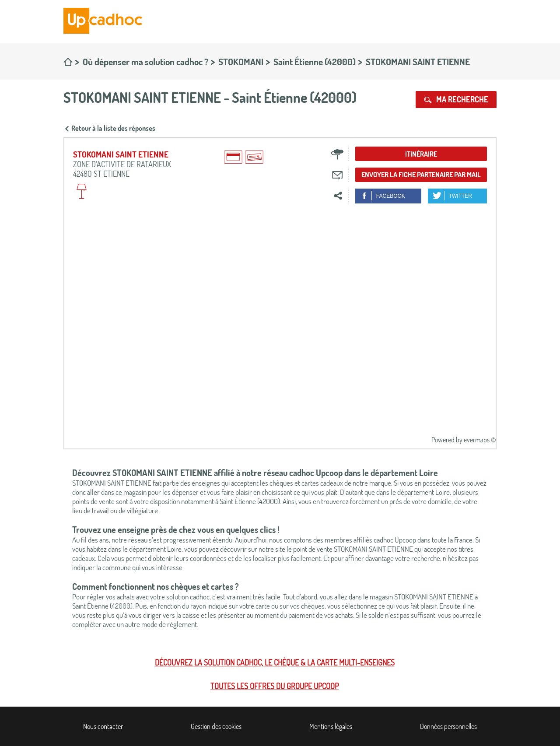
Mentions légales (331, 726)
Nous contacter (103, 726)
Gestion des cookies (216, 726)
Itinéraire (421, 154)
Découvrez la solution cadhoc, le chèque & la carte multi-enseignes (275, 662)
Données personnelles (448, 726)
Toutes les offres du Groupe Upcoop (275, 686)
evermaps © (480, 440)
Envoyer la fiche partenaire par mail (421, 175)
